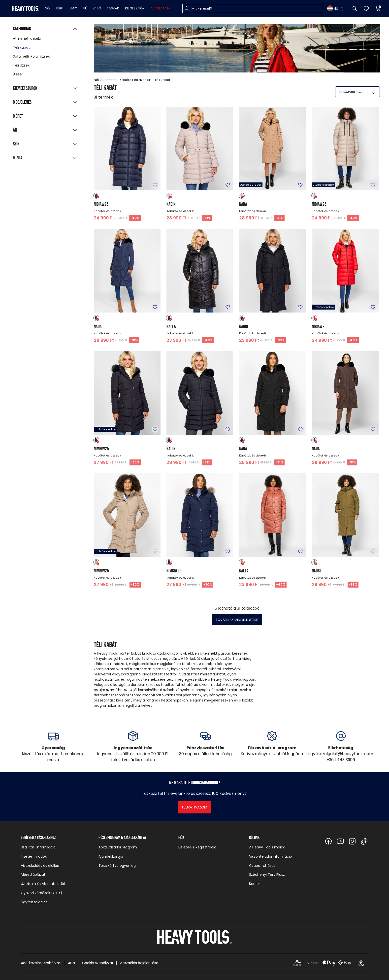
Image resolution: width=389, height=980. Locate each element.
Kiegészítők (135, 8)
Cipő (97, 8)
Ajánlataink (161, 8)
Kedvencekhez (155, 185)
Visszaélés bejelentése (139, 963)
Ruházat (109, 80)
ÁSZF (72, 963)
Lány (73, 8)
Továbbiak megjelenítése (237, 620)
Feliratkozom (195, 807)
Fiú (85, 8)
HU (333, 8)
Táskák (113, 8)
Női (48, 8)
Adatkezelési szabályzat (41, 963)
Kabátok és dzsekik (135, 80)
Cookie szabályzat (98, 963)
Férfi (60, 8)
